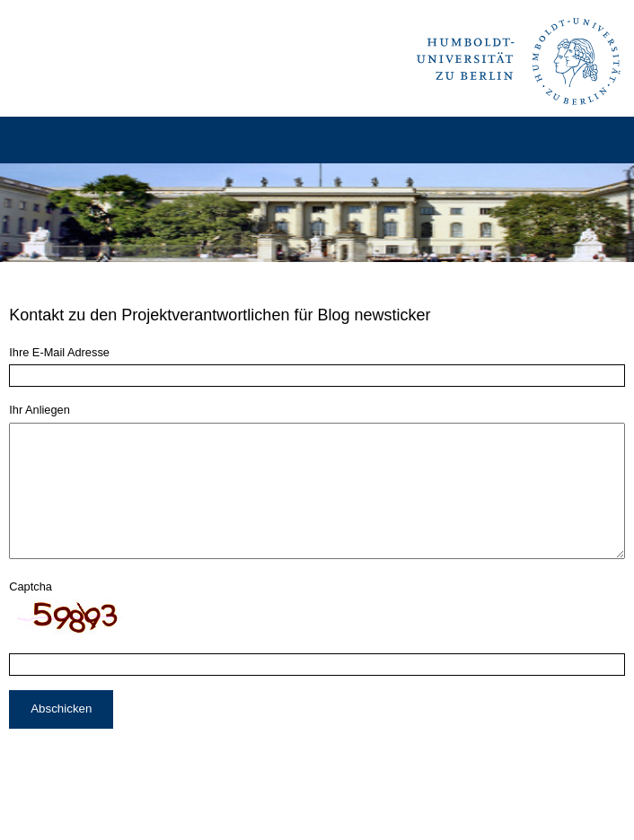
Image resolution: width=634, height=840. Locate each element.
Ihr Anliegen (40, 410)
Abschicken (61, 735)
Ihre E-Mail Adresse (59, 352)
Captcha (31, 613)
